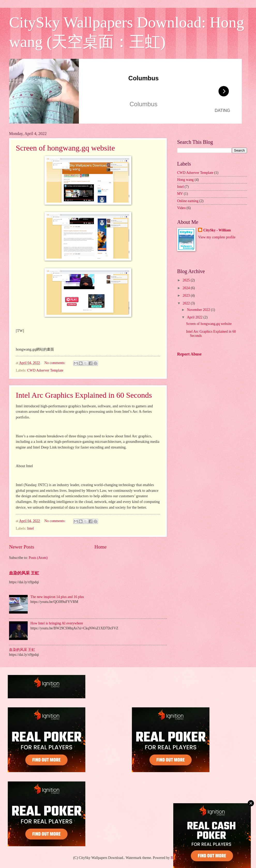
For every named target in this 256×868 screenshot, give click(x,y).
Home (100, 547)
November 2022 (199, 310)
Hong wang (185, 180)
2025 (187, 280)
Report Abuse (189, 354)
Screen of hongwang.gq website (65, 148)
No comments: (55, 363)
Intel (30, 528)
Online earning (188, 201)
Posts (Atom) (38, 558)
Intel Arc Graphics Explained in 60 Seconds (84, 395)
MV (180, 194)
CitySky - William (217, 230)
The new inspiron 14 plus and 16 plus (57, 597)
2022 (187, 303)
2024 (187, 288)
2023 (187, 296)
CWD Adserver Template (45, 370)
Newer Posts (22, 547)
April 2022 (195, 317)
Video (181, 208)
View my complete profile (217, 237)
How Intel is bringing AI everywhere (57, 623)
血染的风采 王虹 (24, 573)
